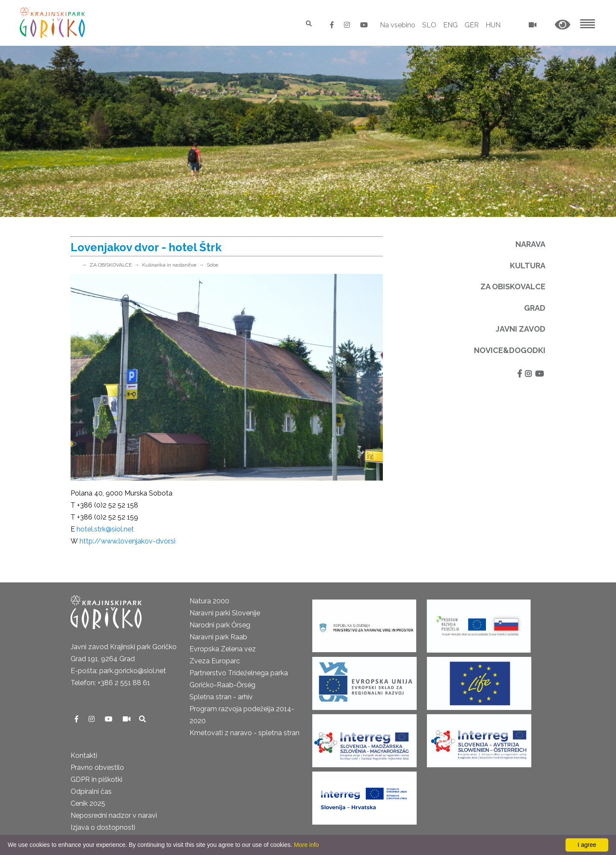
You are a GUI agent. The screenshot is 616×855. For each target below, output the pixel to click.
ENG (450, 25)
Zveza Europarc (215, 661)
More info (306, 845)
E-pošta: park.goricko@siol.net (118, 671)
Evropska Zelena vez (223, 649)
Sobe (212, 265)
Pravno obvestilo (97, 767)
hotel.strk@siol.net (105, 529)
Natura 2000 (209, 601)
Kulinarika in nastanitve (169, 265)
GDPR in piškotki (96, 779)
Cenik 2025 (88, 803)
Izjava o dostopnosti (103, 827)
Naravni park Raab (218, 637)
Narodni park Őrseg (220, 625)
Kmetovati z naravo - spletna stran (244, 733)
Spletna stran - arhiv (221, 697)
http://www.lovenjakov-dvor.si (127, 541)
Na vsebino (398, 25)
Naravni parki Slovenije (225, 613)
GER (472, 25)
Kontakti (84, 756)
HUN (493, 25)
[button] (563, 25)
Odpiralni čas (91, 791)
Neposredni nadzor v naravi (114, 815)
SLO (429, 25)
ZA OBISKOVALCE (111, 265)
